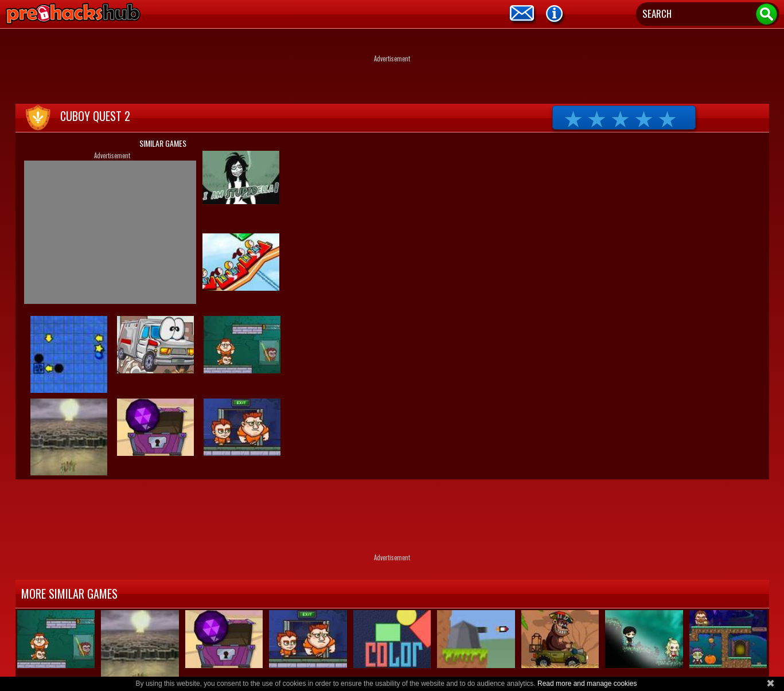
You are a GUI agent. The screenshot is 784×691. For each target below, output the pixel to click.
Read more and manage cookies (587, 684)
